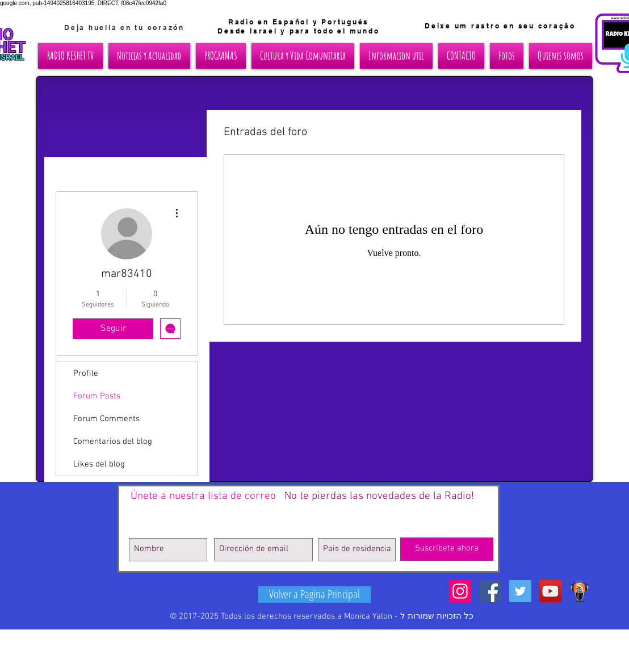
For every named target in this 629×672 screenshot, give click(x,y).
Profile (86, 373)
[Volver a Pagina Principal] (314, 595)
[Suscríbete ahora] (447, 549)
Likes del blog (99, 464)
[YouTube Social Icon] (550, 591)
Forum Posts (97, 396)
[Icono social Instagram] (460, 591)
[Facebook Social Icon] (490, 591)
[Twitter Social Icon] (520, 591)
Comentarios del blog (113, 442)
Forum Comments (106, 419)
